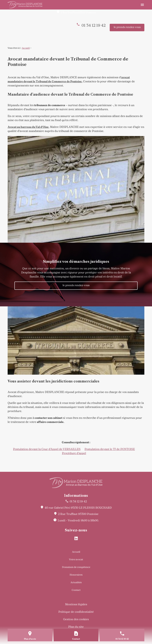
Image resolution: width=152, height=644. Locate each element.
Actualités (76, 583)
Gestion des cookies (76, 620)
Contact (76, 590)
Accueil (26, 48)
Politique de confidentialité (76, 612)
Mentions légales (76, 605)
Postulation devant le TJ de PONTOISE (110, 449)
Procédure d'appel (74, 453)
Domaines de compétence (76, 567)
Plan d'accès (30, 639)
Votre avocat (76, 560)
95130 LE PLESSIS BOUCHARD (78, 508)
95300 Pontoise (78, 13)
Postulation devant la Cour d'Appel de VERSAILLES (47, 449)
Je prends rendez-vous (127, 27)
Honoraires (76, 575)
